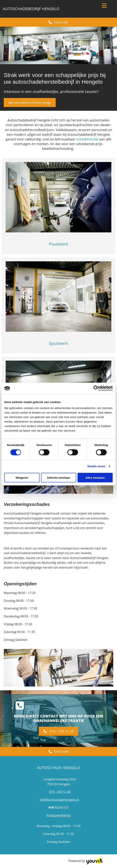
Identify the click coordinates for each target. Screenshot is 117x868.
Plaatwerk (58, 244)
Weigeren (22, 477)
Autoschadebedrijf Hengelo (31, 9)
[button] (58, 22)
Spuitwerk (58, 343)
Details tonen (96, 466)
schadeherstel (87, 139)
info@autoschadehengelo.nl (59, 800)
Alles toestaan (95, 477)
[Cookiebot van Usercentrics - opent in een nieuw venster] (96, 388)
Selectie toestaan (59, 477)
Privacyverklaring (59, 815)
